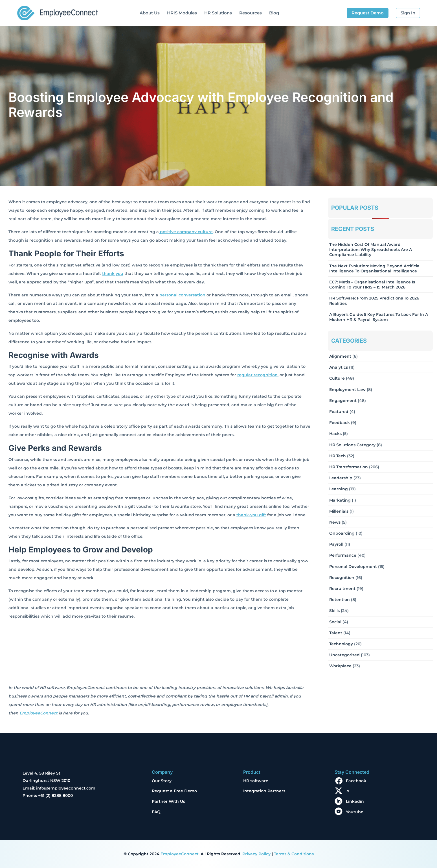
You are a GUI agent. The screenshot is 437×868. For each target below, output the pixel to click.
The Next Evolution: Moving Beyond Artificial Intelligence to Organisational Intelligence (375, 268)
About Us (150, 13)
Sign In (408, 13)
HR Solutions (218, 13)
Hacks (335, 434)
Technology (341, 644)
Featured (339, 412)
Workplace (340, 666)
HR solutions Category (352, 445)
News (335, 522)
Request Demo (368, 13)
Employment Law (347, 390)
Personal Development (353, 567)
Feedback (340, 423)
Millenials (339, 511)
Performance (343, 555)
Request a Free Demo (174, 791)
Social (335, 622)
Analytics (339, 367)
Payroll (336, 544)
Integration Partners (264, 791)
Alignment (340, 356)
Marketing (340, 500)
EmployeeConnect (39, 713)
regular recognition (257, 375)
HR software (256, 781)
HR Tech (338, 456)
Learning (339, 489)
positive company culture (186, 232)
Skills (334, 611)
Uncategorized (344, 655)
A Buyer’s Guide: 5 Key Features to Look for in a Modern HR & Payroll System (379, 317)
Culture (337, 378)
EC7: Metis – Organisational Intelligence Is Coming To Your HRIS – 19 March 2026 (372, 285)
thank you (113, 274)
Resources (251, 13)
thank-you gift (251, 515)
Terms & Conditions (294, 854)
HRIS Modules (182, 13)
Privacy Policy (256, 854)
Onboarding (342, 533)
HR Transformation (349, 467)
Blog (274, 13)
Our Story (162, 781)
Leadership (341, 478)
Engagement (343, 401)
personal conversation (182, 295)
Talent (336, 633)
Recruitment (342, 589)
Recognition (342, 578)
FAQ (156, 812)
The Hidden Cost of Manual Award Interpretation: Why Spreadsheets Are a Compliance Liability (371, 250)
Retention (340, 600)
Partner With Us (168, 801)
